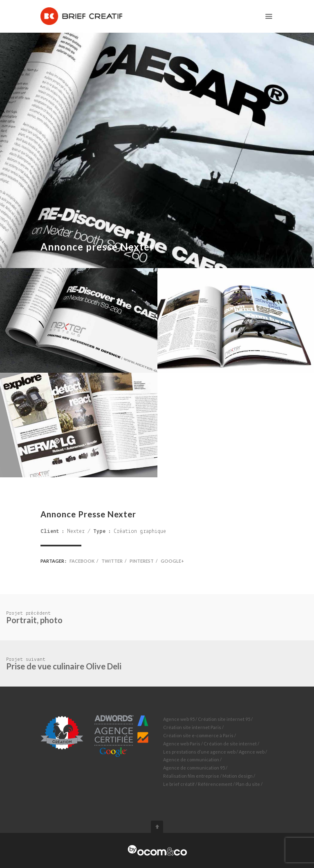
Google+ (172, 561)
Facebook (82, 561)
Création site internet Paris (192, 727)
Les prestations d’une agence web (199, 752)
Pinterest (142, 561)
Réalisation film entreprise (191, 776)
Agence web (252, 752)
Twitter (112, 561)
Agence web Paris (182, 744)
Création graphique (140, 531)
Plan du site (248, 784)
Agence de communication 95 (194, 768)
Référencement (215, 784)
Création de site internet (230, 744)
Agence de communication (191, 759)
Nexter (76, 531)
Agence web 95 (179, 719)
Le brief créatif (179, 784)
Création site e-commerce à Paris (198, 735)
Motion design (238, 776)
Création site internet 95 (224, 719)
